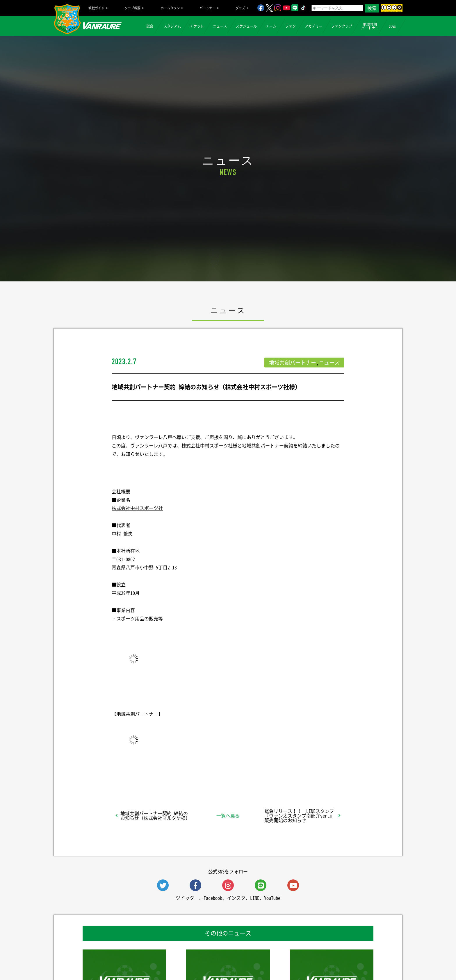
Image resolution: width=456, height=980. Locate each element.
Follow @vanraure (287, 773)
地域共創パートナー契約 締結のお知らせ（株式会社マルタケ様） (155, 815)
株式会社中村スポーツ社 (137, 508)
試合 (150, 26)
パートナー (207, 8)
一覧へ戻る (228, 815)
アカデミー (313, 26)
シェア (158, 773)
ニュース (220, 26)
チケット (197, 26)
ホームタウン (170, 8)
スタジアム (172, 26)
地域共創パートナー (370, 26)
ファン (291, 26)
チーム (271, 26)
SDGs (392, 26)
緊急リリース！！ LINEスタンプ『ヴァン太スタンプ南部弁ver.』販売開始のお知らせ (299, 815)
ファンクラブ (342, 26)
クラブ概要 (132, 8)
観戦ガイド (96, 8)
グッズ (240, 8)
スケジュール (246, 26)
